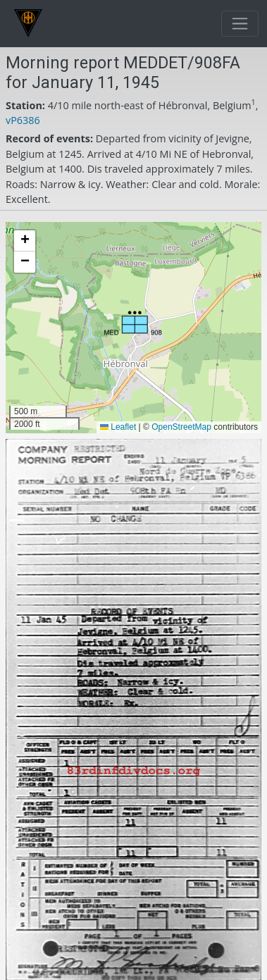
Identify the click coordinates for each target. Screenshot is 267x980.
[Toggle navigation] (240, 24)
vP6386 (23, 120)
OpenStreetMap (181, 427)
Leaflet (118, 427)
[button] (133, 324)
